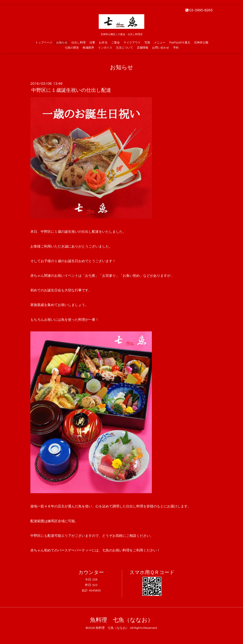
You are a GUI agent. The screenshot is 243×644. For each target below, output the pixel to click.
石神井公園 (201, 43)
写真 (147, 43)
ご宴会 (116, 43)
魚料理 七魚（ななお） (122, 620)
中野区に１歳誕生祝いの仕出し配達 (71, 90)
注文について (125, 48)
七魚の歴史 (72, 48)
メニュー (160, 43)
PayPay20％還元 (180, 43)
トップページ (44, 43)
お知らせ (62, 43)
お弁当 (103, 43)
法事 (92, 43)
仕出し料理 (79, 43)
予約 (176, 48)
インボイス (105, 48)
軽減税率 (88, 48)
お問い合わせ (161, 48)
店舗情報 (143, 48)
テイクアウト (132, 43)
